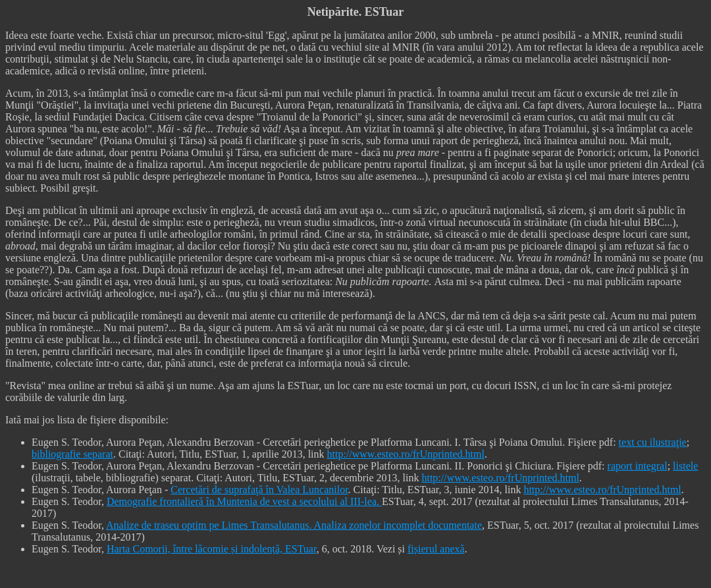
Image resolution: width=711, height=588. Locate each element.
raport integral (638, 466)
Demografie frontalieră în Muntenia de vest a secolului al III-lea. (244, 501)
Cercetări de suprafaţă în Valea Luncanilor (259, 490)
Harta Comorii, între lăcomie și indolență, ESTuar (212, 549)
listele (685, 466)
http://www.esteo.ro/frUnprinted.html (406, 454)
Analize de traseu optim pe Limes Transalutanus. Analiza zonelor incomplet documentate (294, 525)
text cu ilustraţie (653, 442)
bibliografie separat (72, 454)
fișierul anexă (436, 549)
